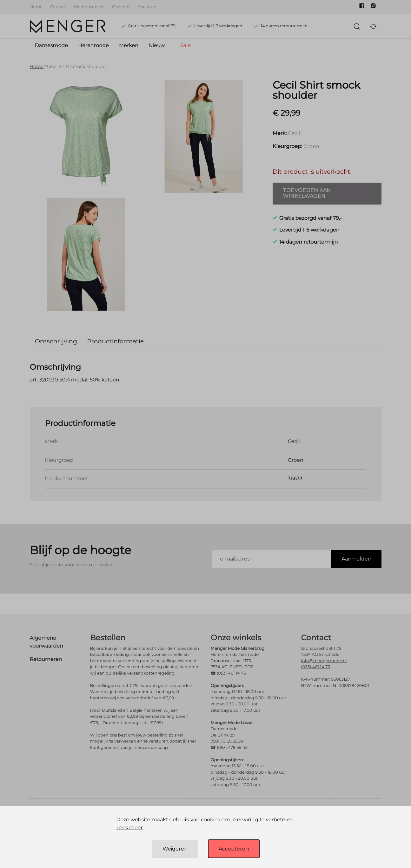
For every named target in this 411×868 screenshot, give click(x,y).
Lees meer (129, 828)
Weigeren (175, 849)
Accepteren (234, 849)
